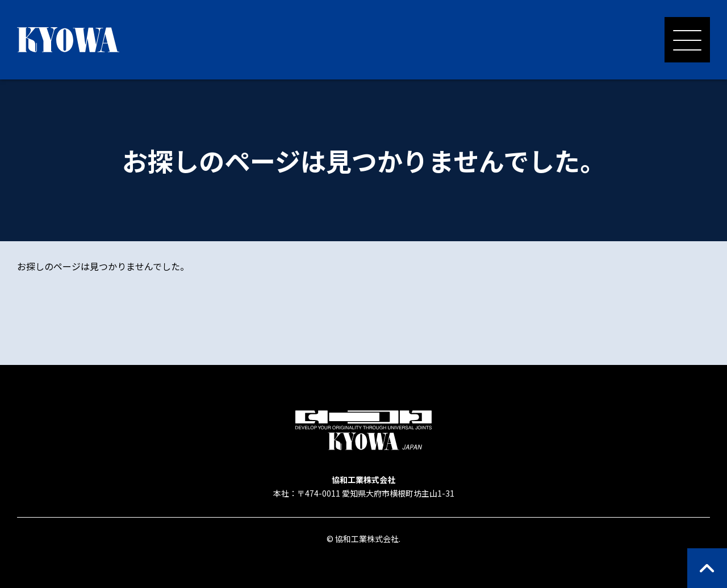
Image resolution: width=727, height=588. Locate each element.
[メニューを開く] (687, 40)
